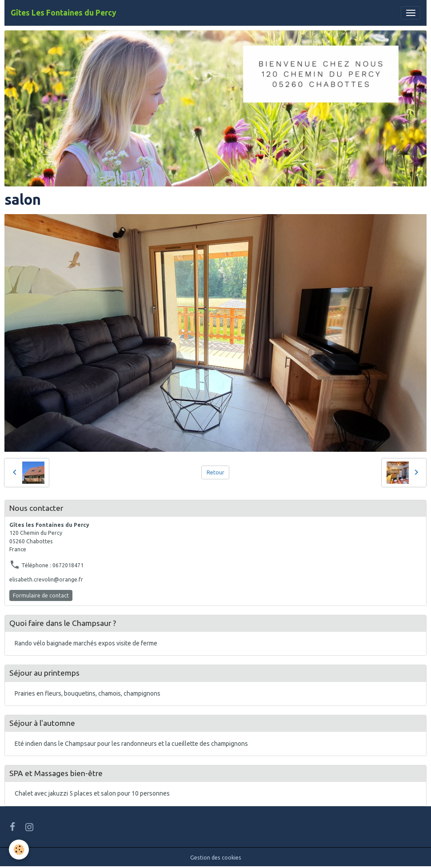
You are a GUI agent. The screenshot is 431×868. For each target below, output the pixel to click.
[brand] (64, 13)
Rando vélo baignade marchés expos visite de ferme (86, 643)
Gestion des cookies (216, 858)
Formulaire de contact (41, 595)
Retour (215, 472)
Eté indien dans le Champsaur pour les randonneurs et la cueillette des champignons (131, 744)
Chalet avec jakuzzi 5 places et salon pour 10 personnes (92, 793)
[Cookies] (19, 850)
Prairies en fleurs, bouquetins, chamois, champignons (88, 693)
